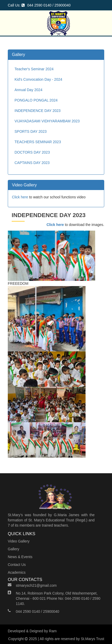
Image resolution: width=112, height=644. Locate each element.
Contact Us (17, 565)
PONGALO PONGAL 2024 (36, 100)
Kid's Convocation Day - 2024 (38, 79)
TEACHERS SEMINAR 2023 (38, 142)
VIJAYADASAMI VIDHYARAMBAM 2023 (47, 121)
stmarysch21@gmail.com (36, 585)
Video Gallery (19, 541)
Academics (17, 572)
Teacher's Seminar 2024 (34, 69)
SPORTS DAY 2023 (31, 131)
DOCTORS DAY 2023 (32, 152)
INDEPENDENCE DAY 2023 (38, 111)
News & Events (20, 557)
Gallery (13, 549)
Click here (20, 197)
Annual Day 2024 (28, 90)
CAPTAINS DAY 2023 (32, 163)
